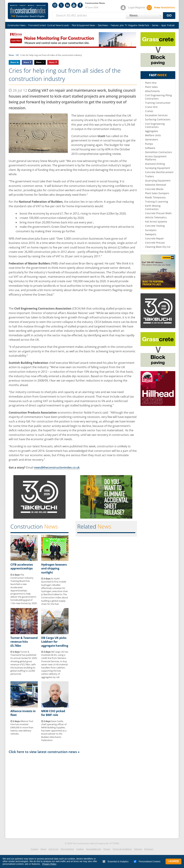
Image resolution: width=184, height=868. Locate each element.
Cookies (80, 849)
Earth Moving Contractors (153, 207)
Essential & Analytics (116, 861)
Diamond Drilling (155, 164)
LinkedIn (67, 5)
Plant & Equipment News (83, 25)
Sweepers (151, 234)
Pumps (149, 144)
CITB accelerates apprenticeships (22, 566)
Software (150, 148)
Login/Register (137, 7)
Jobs (122, 25)
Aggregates (152, 131)
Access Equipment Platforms (156, 158)
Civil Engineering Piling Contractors (158, 97)
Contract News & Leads (58, 25)
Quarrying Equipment (158, 181)
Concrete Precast (155, 243)
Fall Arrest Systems (156, 222)
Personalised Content (147, 861)
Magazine (133, 25)
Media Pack (144, 25)
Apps (164, 25)
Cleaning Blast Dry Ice (158, 247)
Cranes (149, 111)
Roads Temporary (155, 197)
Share (13, 62)
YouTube (74, 5)
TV (126, 25)
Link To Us (53, 849)
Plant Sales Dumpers (157, 193)
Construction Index (28, 11)
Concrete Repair (154, 238)
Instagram (55, 5)
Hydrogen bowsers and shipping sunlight (54, 568)
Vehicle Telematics (156, 217)
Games (155, 25)
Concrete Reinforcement (159, 172)
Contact (35, 849)
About (43, 849)
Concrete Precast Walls (158, 213)
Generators (152, 139)
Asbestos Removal (156, 185)
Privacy (107, 849)
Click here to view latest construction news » (44, 752)
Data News (103, 25)
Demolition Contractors (159, 152)
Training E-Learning (157, 202)
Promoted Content (37, 25)
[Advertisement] (73, 795)
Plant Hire (151, 83)
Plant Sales (151, 87)
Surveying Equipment (158, 168)
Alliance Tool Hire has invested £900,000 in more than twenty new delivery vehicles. (22, 728)
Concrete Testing (155, 226)
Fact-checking (67, 849)
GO (169, 15)
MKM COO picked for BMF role (53, 713)
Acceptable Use (94, 849)
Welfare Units (153, 135)
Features (115, 25)
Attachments (152, 91)
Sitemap (138, 849)
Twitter (61, 5)
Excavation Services (156, 115)
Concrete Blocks (154, 189)
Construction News (16, 25)
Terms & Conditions (122, 849)
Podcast (171, 25)
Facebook (80, 5)
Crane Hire (151, 107)
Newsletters (165, 7)
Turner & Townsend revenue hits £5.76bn (24, 642)
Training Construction (158, 103)
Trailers (149, 176)
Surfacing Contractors (158, 119)
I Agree (173, 861)
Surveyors (151, 230)
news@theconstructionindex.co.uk (57, 467)
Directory (149, 849)
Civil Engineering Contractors (155, 125)
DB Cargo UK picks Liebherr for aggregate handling (55, 642)
